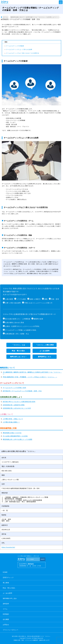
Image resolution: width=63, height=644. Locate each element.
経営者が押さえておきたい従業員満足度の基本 (19, 402)
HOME (5, 572)
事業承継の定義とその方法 (12, 433)
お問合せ (6, 625)
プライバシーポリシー (11, 630)
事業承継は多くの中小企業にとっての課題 (18, 439)
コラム (5, 609)
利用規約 (6, 614)
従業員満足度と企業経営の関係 (14, 405)
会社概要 (6, 619)
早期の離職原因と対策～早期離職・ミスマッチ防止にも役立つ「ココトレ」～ (30, 377)
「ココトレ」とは (18, 345)
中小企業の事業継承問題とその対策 (15, 436)
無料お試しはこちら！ (18, 357)
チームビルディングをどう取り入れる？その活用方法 (23, 53)
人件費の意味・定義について (13, 419)
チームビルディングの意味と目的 (14, 388)
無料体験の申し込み (10, 598)
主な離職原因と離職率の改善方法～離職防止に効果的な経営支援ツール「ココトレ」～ (32, 373)
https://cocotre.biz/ (8, 547)
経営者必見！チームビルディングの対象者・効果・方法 (22, 391)
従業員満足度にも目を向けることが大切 (17, 408)
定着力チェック (8, 577)
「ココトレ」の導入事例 (45, 345)
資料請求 (6, 604)
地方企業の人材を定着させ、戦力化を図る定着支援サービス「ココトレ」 (31, 636)
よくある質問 (45, 351)
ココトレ (5, 2)
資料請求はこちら (44, 357)
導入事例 (6, 583)
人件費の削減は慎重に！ (11, 422)
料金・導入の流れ (18, 351)
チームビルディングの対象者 (15, 46)
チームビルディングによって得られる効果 (19, 49)
